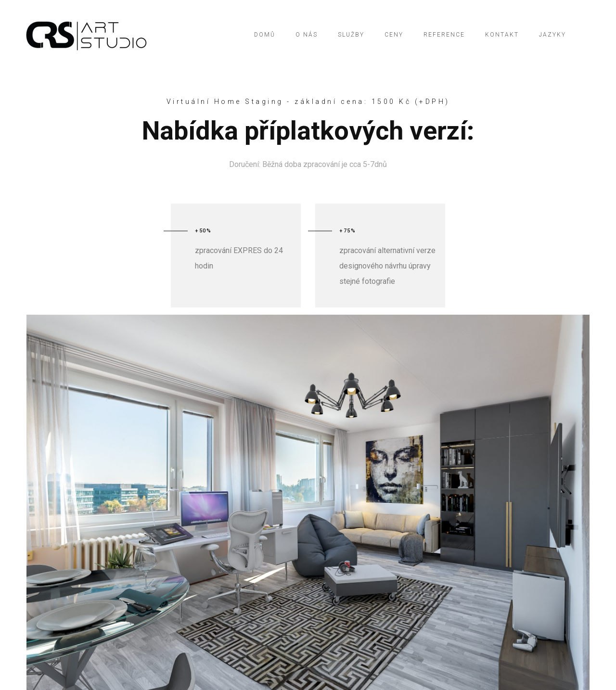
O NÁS (307, 35)
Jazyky (552, 35)
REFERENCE (444, 35)
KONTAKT (502, 35)
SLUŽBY (351, 35)
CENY (394, 35)
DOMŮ (265, 35)
